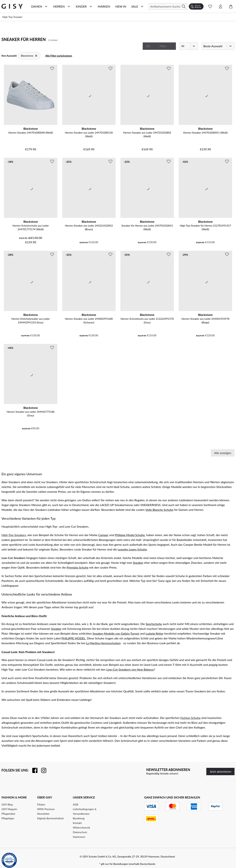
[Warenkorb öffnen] (231, 6)
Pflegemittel (8, 814)
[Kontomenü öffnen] (221, 6)
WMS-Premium (46, 809)
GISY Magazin (9, 809)
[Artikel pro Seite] (189, 46)
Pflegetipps (8, 818)
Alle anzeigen (223, 453)
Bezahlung (79, 818)
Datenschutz (80, 832)
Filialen (41, 804)
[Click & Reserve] (196, 6)
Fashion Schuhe (190, 718)
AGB (76, 804)
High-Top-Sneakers (14, 535)
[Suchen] (168, 6)
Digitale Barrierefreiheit (51, 818)
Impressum (79, 837)
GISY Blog (7, 804)
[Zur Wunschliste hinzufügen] (52, 68)
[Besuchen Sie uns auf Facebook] (33, 770)
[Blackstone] (29, 56)
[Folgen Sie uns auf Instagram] (42, 770)
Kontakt (77, 823)
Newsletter (43, 814)
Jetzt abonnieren (220, 771)
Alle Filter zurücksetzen (59, 56)
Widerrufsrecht (81, 828)
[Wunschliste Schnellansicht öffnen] (210, 6)
